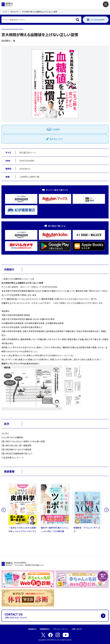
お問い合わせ (77, 629)
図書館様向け (45, 629)
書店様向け (33, 629)
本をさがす (15, 12)
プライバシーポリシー (61, 629)
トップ (5, 12)
